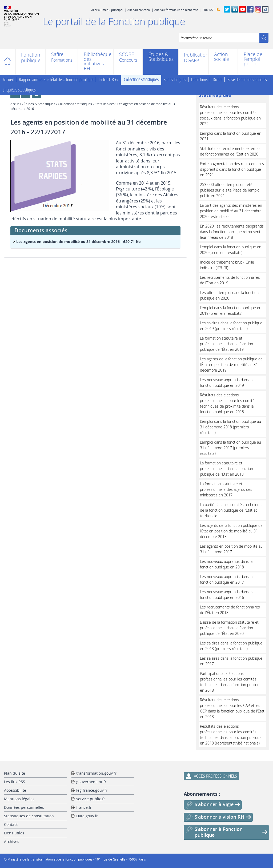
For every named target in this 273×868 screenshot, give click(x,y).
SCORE (127, 55)
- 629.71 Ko (79, 242)
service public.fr (91, 799)
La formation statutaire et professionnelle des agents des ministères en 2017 (226, 489)
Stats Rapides (105, 104)
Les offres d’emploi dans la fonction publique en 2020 (229, 295)
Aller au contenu (139, 10)
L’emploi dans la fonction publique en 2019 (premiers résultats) (231, 310)
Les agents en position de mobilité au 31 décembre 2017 (231, 549)
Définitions (199, 80)
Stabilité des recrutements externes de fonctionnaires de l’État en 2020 (230, 151)
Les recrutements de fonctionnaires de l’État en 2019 (230, 280)
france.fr (84, 807)
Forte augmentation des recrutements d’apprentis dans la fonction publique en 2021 (232, 169)
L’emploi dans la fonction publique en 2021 (231, 136)
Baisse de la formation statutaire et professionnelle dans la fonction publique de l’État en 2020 (229, 628)
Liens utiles (14, 833)
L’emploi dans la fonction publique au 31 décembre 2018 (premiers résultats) (230, 427)
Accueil (10, 62)
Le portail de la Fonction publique (114, 21)
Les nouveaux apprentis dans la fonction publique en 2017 (226, 579)
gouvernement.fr (91, 782)
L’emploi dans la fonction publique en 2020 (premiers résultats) (231, 250)
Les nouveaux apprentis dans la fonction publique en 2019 (226, 383)
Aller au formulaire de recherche (176, 10)
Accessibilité (15, 790)
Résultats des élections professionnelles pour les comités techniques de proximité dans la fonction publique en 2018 (228, 403)
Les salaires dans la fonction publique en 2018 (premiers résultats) (231, 646)
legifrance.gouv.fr (92, 790)
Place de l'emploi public (253, 59)
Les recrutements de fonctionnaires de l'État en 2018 (230, 610)
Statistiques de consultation (29, 816)
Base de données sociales (247, 80)
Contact (11, 824)
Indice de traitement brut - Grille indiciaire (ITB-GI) (227, 265)
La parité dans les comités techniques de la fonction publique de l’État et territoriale (232, 510)
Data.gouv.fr (87, 816)
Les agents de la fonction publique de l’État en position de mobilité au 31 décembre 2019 (231, 365)
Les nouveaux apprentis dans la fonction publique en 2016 (226, 595)
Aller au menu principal (107, 10)
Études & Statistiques (160, 57)
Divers (218, 80)
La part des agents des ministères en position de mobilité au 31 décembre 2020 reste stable (231, 211)
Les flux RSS (15, 782)
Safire (57, 55)
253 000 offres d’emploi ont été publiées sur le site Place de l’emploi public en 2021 (230, 190)
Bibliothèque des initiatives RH (96, 61)
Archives (12, 841)
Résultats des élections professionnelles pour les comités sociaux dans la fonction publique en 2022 (230, 115)
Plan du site (15, 773)
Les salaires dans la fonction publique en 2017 (231, 661)
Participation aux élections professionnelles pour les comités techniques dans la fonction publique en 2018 (231, 682)
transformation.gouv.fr (96, 773)
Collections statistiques (141, 80)
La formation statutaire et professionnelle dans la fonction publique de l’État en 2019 (226, 344)
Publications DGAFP (193, 58)
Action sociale (222, 57)
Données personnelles (24, 807)
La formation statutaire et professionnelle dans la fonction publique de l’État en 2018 (226, 469)
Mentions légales (19, 799)
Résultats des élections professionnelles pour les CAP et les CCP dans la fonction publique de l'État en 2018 (232, 708)
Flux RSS (208, 10)
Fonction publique (30, 58)
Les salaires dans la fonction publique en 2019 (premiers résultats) (231, 326)
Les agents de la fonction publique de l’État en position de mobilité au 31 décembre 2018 (231, 531)
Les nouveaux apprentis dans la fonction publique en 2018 (226, 564)
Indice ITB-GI (109, 80)
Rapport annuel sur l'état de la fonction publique (56, 80)
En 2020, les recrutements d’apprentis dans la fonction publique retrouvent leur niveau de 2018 (232, 232)
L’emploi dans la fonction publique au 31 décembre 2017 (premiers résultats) (230, 448)
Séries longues (175, 80)
